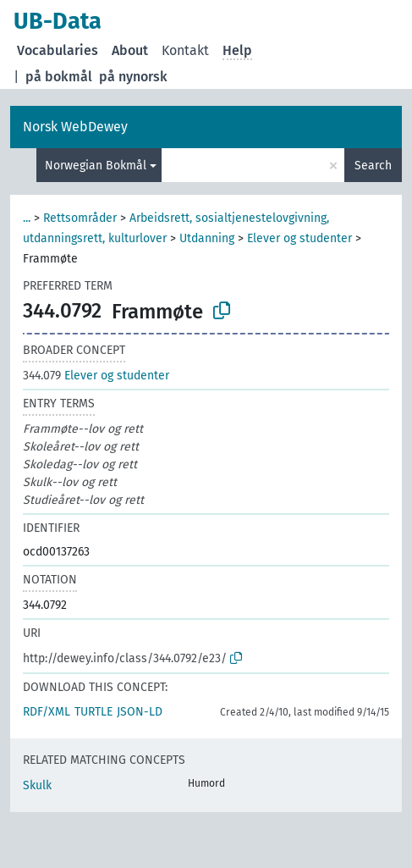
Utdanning (207, 238)
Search (373, 166)
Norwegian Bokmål (96, 166)
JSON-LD (140, 712)
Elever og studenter (299, 238)
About (130, 50)
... (27, 218)
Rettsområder (80, 218)
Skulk (37, 785)
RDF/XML (47, 712)
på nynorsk (133, 77)
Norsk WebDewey (75, 127)
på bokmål (59, 77)
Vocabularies (58, 50)
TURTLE (93, 712)
